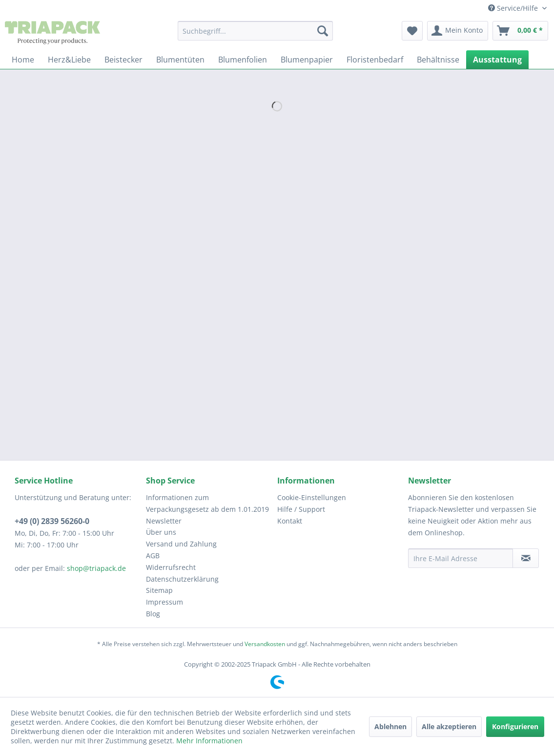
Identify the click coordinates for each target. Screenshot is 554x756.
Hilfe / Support (301, 509)
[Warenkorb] (520, 31)
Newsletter (164, 521)
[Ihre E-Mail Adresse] (461, 558)
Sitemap (159, 590)
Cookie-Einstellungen (312, 497)
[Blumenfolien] (243, 60)
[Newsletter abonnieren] (526, 558)
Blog (153, 614)
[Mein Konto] (458, 31)
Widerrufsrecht (171, 567)
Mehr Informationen (209, 741)
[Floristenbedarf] (375, 60)
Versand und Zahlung (181, 544)
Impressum (164, 602)
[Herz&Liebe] (69, 60)
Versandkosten (265, 644)
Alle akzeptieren (449, 726)
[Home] (23, 60)
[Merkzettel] (412, 31)
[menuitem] (255, 31)
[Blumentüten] (180, 60)
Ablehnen (390, 726)
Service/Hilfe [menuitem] (514, 8)
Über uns (161, 532)
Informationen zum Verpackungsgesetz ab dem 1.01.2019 (207, 503)
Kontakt (290, 521)
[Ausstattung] (497, 60)
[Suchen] (323, 31)
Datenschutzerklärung (182, 579)
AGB (153, 556)
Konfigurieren (515, 726)
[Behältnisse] (438, 60)
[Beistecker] (123, 60)
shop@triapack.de (96, 568)
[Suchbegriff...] (255, 31)
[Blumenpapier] (307, 60)
